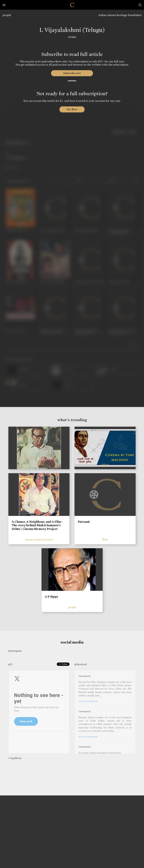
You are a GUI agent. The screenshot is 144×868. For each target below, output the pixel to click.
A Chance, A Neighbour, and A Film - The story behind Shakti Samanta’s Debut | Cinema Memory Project (37, 525)
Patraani (84, 522)
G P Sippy (51, 597)
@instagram (15, 651)
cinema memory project (39, 539)
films (105, 539)
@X (10, 664)
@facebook (81, 664)
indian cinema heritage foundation (120, 15)
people (7, 15)
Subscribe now (72, 73)
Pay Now (72, 109)
